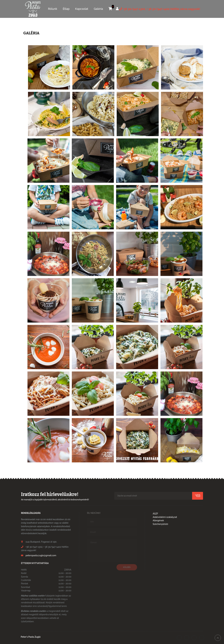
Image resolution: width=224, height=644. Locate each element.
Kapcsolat (82, 9)
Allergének (158, 520)
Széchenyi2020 (160, 524)
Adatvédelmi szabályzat (165, 517)
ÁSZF (155, 514)
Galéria (98, 9)
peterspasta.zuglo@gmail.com (41, 555)
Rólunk (53, 9)
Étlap (66, 9)
